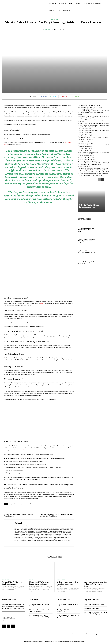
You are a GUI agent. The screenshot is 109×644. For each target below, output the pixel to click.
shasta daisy (31, 504)
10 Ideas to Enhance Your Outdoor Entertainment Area (39, 605)
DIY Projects (61, 580)
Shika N (81, 210)
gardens (24, 504)
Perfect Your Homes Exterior (92, 608)
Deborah (48, 30)
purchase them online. (24, 450)
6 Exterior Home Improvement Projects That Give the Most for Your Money (56, 515)
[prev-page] (99, 179)
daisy (11, 504)
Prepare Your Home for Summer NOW (95, 604)
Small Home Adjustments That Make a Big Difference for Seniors (86, 241)
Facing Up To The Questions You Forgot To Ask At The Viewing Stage (95, 613)
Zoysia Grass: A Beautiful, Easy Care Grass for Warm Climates (19, 515)
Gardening (55, 19)
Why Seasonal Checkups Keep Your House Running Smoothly (86, 252)
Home (31, 580)
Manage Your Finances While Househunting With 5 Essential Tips (39, 616)
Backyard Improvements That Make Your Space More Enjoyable (86, 230)
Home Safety (88, 580)
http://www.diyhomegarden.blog (21, 526)
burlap (42, 304)
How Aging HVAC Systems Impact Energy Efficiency (85, 219)
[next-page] (102, 179)
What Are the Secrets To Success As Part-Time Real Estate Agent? (41, 611)
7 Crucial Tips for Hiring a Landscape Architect (89, 206)
